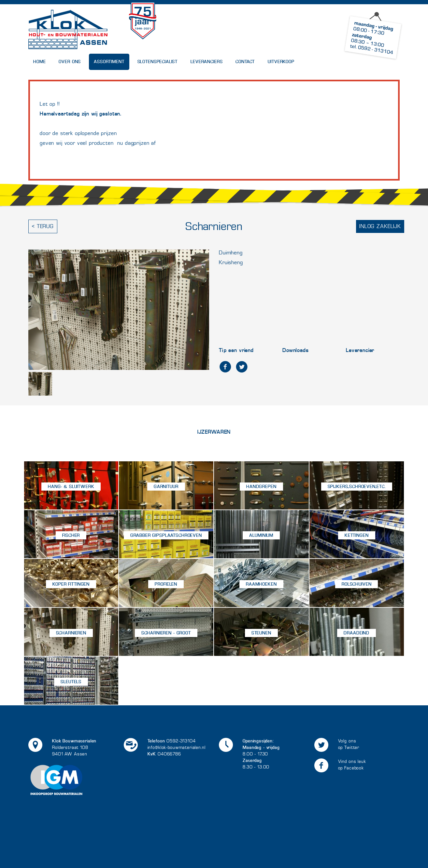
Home (39, 62)
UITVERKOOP (281, 62)
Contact (245, 62)
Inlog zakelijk (380, 226)
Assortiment (109, 62)
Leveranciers (207, 62)
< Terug (43, 226)
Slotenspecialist (158, 62)
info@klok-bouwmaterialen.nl (177, 747)
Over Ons (70, 62)
